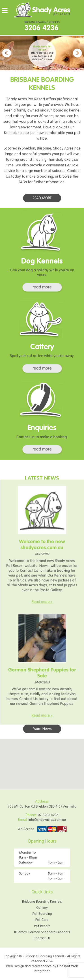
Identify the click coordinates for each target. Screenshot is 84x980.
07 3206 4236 (48, 815)
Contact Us (42, 938)
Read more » (42, 597)
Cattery (42, 908)
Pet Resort (42, 926)
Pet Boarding (42, 914)
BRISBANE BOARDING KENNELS (42, 27)
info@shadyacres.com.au (47, 820)
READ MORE (42, 198)
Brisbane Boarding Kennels (42, 902)
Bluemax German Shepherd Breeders (42, 932)
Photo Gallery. (50, 587)
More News (42, 729)
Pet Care (42, 920)
